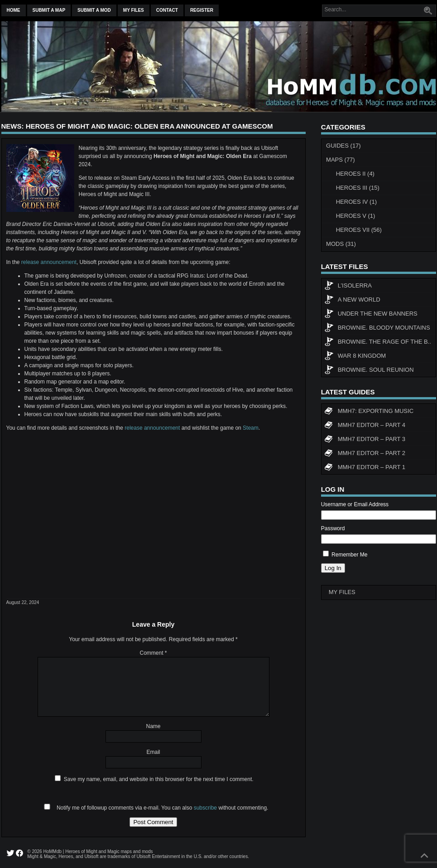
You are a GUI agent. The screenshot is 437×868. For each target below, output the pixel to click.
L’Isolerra (348, 287)
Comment (153, 653)
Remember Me (349, 555)
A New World (352, 301)
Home (14, 10)
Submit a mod (94, 10)
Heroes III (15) (358, 188)
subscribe (205, 808)
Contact (167, 10)
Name (153, 726)
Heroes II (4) (355, 174)
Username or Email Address (355, 504)
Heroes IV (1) (356, 202)
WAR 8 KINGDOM (355, 357)
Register (202, 10)
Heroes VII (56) (359, 230)
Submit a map (49, 10)
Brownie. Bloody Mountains (377, 329)
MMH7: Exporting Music (369, 412)
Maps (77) (341, 160)
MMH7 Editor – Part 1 (365, 468)
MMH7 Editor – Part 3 (365, 440)
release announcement (49, 262)
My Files (134, 10)
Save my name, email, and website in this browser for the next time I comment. (159, 779)
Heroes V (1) (356, 216)
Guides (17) (343, 146)
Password (333, 528)
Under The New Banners (371, 315)
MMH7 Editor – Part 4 (365, 426)
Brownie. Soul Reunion (369, 371)
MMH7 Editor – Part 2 (365, 454)
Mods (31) (341, 244)
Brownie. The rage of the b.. (378, 343)
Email (153, 752)
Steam (251, 428)
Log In (333, 568)
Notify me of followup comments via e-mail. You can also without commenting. (154, 808)
